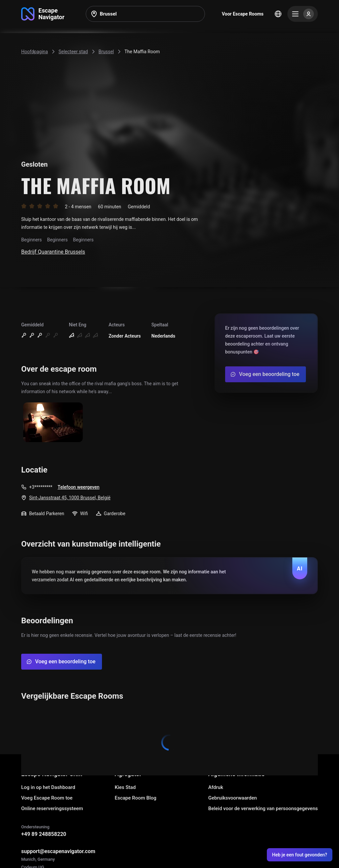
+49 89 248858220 (44, 834)
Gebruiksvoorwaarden (233, 798)
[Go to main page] (43, 14)
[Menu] (303, 14)
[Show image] (53, 423)
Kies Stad (125, 787)
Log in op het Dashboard (48, 787)
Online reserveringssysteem (52, 808)
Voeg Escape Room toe (47, 798)
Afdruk (216, 787)
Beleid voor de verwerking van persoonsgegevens (263, 808)
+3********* (41, 487)
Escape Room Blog (136, 798)
